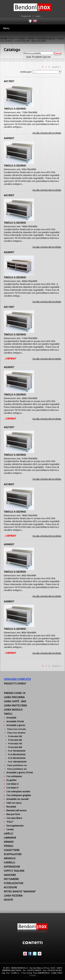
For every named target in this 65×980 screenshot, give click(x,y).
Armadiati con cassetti (18, 799)
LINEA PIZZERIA (13, 896)
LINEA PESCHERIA (14, 697)
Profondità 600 (15, 740)
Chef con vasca (14, 803)
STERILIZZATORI (14, 883)
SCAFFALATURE (13, 854)
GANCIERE (10, 875)
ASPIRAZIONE (12, 867)
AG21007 (9, 427)
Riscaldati (11, 807)
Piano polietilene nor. (17, 765)
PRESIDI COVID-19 (15, 693)
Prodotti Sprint (15, 683)
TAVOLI (31, 38)
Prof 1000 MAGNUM (17, 762)
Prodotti (21, 38)
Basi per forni (13, 814)
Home (11, 38)
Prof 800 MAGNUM (17, 754)
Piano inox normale (17, 729)
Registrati (26, 16)
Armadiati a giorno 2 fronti (20, 773)
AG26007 (9, 252)
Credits (32, 975)
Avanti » (57, 67)
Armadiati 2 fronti (15, 721)
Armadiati (11, 718)
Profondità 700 (22, 41)
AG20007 (9, 367)
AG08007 (9, 601)
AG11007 (9, 307)
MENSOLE (10, 858)
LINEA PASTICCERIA (15, 705)
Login (38, 16)
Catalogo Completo (17, 679)
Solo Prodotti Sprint (38, 57)
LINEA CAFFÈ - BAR (15, 701)
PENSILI (8, 846)
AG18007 (9, 484)
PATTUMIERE (11, 879)
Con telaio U (12, 784)
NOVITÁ (8, 900)
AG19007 (9, 195)
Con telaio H (12, 788)
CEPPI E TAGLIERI (14, 871)
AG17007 (9, 81)
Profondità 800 (15, 747)
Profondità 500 (15, 736)
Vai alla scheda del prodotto (47, 133)
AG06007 (9, 544)
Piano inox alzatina (16, 733)
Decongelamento (15, 826)
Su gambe (11, 780)
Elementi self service (16, 810)
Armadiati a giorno (46, 38)
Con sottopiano (14, 776)
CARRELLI (9, 862)
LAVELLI (8, 833)
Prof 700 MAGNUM (17, 751)
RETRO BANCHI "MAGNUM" (20, 891)
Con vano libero (14, 818)
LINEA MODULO (13, 710)
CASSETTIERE (12, 850)
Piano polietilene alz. (17, 769)
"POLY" (10, 822)
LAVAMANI (10, 838)
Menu (6, 28)
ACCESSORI (10, 887)
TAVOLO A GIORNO (15, 109)
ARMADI (9, 842)
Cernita (10, 829)
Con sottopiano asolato (18, 792)
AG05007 (9, 138)
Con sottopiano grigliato (19, 795)
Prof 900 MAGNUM (17, 758)
